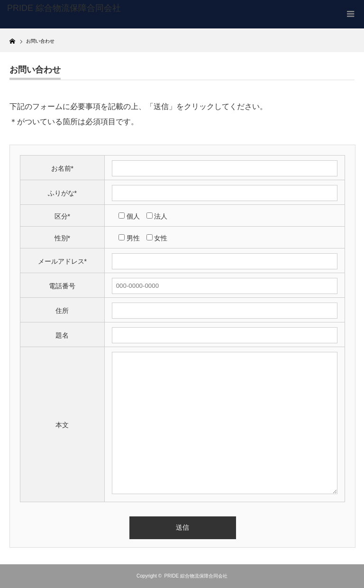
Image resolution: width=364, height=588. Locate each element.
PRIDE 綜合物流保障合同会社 (196, 576)
